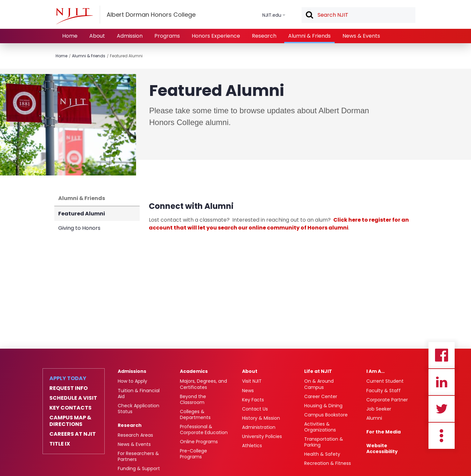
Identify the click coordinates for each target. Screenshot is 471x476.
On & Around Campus (319, 384)
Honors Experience (216, 36)
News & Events (361, 36)
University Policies (262, 436)
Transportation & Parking (324, 442)
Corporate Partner (387, 400)
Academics (194, 371)
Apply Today (68, 378)
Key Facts (253, 400)
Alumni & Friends (309, 36)
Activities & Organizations (320, 427)
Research (264, 36)
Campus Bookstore (326, 415)
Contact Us (255, 409)
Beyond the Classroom (193, 399)
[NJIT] (74, 16)
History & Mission (261, 418)
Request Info (69, 388)
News (248, 391)
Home (70, 36)
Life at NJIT (318, 371)
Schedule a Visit (73, 398)
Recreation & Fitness (328, 463)
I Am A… (375, 371)
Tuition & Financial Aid (139, 394)
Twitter (442, 409)
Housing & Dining (323, 406)
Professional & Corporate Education (204, 430)
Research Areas (135, 435)
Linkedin (442, 382)
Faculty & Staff (384, 391)
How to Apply (132, 381)
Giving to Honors (79, 228)
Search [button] (309, 15)
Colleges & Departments (195, 414)
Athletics (252, 446)
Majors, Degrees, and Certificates (203, 384)
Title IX (60, 444)
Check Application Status (139, 409)
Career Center (321, 396)
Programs (167, 36)
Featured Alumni (126, 56)
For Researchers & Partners (138, 456)
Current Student (385, 381)
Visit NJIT (252, 381)
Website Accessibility (382, 449)
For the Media (384, 432)
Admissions (132, 371)
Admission (130, 36)
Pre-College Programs (193, 454)
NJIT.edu (272, 15)
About (97, 36)
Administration (259, 427)
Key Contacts (70, 408)
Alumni (374, 418)
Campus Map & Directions (70, 421)
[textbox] (358, 15)
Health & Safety (322, 454)
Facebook (442, 355)
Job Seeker (379, 409)
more (442, 436)
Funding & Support (139, 468)
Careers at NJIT (73, 434)
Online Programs (199, 442)
